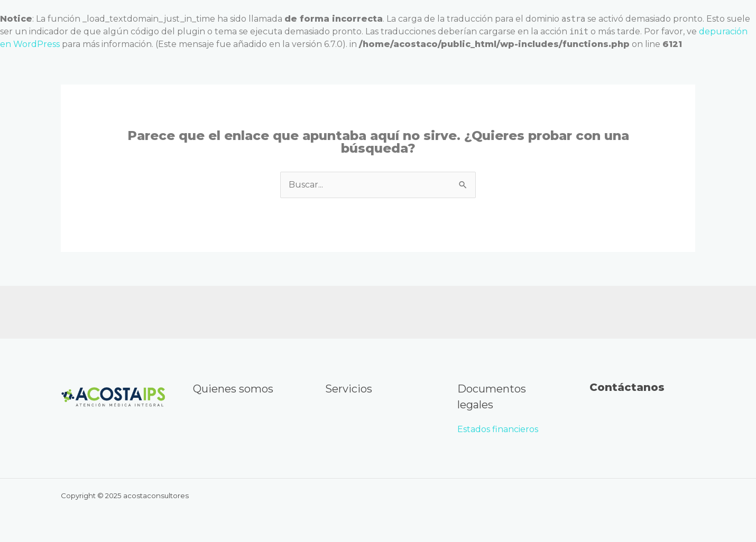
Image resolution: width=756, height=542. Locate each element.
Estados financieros (499, 429)
